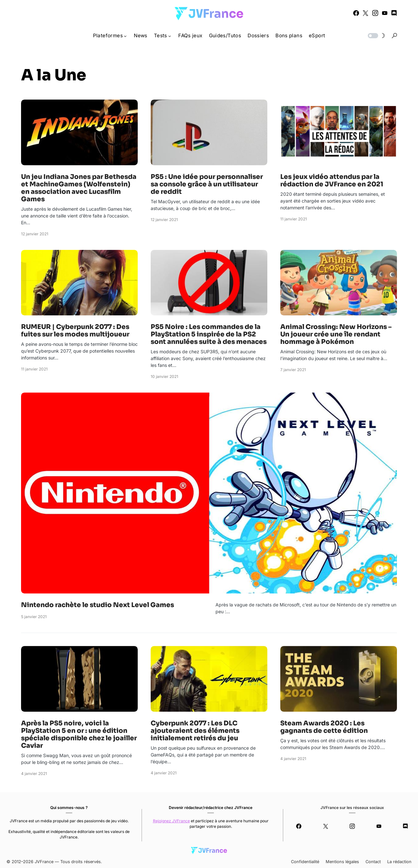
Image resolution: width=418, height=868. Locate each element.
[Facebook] (356, 13)
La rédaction (399, 862)
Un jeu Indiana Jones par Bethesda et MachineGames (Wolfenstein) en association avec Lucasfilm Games (79, 188)
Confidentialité (305, 862)
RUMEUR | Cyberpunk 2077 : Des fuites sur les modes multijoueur (75, 331)
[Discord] (394, 13)
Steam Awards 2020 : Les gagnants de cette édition (324, 727)
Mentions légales (342, 862)
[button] (376, 36)
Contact (373, 862)
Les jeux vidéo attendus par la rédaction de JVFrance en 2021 (332, 181)
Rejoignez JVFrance (171, 821)
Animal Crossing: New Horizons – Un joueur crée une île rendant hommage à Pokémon (336, 334)
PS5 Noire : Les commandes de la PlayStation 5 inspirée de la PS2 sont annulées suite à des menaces (209, 334)
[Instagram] (375, 13)
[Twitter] (366, 13)
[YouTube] (385, 13)
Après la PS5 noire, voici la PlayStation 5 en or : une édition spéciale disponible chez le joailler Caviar (79, 734)
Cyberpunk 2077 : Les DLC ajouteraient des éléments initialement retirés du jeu (195, 731)
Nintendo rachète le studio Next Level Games (98, 605)
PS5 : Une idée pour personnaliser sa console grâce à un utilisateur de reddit (207, 184)
